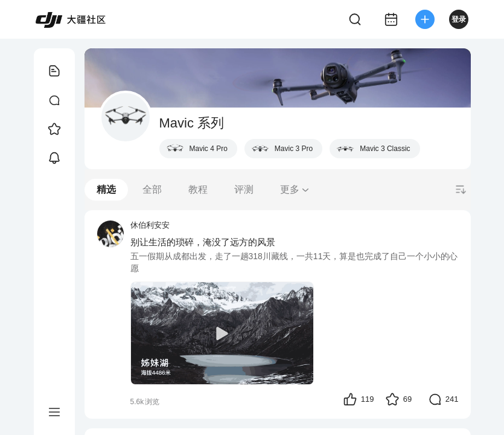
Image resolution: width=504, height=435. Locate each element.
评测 (244, 189)
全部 (152, 189)
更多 (295, 189)
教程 (198, 189)
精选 (106, 189)
